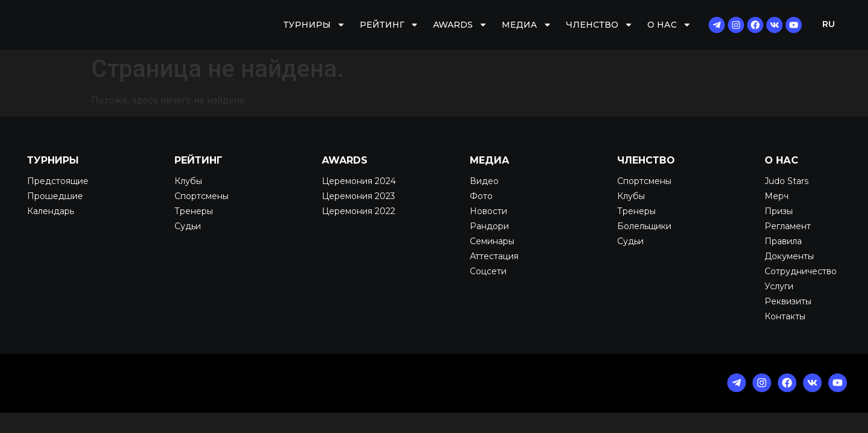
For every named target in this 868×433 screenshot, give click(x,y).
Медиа (527, 25)
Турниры (314, 25)
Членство (599, 25)
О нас (669, 25)
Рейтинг (389, 25)
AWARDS (460, 25)
